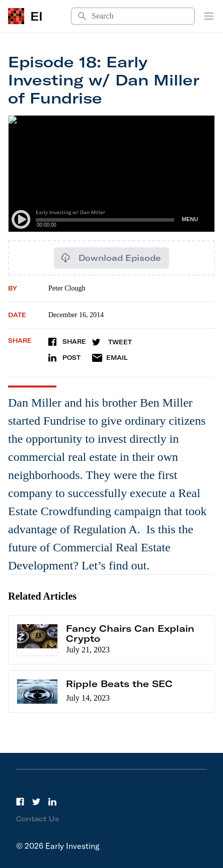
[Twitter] (36, 802)
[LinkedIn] (52, 802)
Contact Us (38, 819)
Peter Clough (67, 288)
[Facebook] (20, 802)
